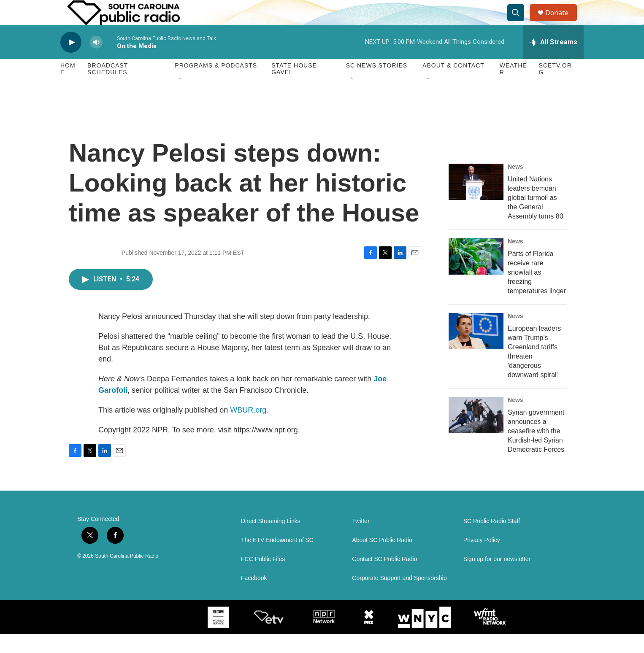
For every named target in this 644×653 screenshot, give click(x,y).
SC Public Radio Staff (492, 540)
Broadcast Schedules (108, 88)
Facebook (254, 597)
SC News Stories (377, 84)
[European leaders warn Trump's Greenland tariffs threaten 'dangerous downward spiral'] (476, 350)
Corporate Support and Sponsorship (399, 597)
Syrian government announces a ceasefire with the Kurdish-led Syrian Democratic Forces (536, 450)
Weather (513, 88)
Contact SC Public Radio (384, 578)
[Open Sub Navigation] (181, 98)
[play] (71, 61)
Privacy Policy (482, 559)
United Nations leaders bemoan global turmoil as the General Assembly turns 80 (536, 217)
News (515, 186)
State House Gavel (294, 88)
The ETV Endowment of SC (277, 559)
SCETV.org (555, 88)
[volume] (96, 61)
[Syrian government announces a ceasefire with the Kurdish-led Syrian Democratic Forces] (476, 434)
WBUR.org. (249, 429)
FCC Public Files (263, 578)
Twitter (361, 540)
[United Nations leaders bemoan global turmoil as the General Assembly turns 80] (476, 201)
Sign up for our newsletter (497, 578)
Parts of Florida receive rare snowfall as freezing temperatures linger (537, 291)
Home (68, 88)
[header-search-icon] (520, 22)
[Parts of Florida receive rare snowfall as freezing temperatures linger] (476, 275)
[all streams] (553, 61)
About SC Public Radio (382, 559)
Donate (562, 22)
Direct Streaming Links (271, 540)
